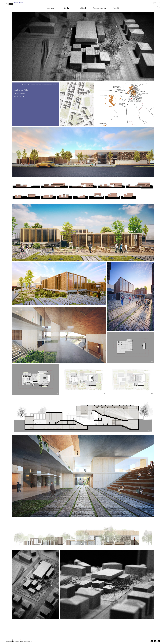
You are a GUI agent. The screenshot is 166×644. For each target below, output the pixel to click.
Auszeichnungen (99, 8)
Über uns (50, 8)
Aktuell (83, 8)
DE (159, 3)
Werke (67, 8)
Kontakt (116, 8)
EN (155, 3)
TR (152, 3)
